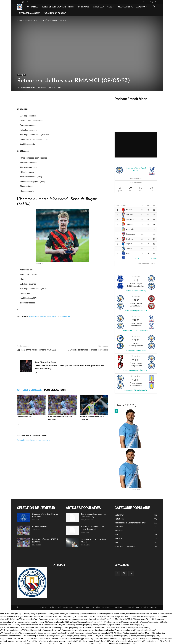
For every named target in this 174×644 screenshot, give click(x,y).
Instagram (53, 316)
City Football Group (29, 13)
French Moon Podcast (55, 13)
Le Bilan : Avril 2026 (24, 417)
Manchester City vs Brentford (136, 310)
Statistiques (29, 20)
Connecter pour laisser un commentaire (33, 440)
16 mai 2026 (136, 336)
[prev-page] (19, 425)
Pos (117, 206)
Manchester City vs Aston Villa (136, 390)
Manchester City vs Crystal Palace (136, 330)
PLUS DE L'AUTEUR (55, 390)
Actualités (32, 7)
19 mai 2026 (136, 356)
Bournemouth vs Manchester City (136, 370)
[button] (154, 7)
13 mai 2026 (136, 316)
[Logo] (21, 7)
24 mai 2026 (136, 376)
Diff (148, 206)
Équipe (124, 206)
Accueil (19, 20)
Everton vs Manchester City (136, 291)
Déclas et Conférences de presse (58, 7)
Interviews (84, 7)
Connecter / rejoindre (150, 2)
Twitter (43, 316)
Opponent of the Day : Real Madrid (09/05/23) (36, 350)
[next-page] (23, 425)
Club (111, 7)
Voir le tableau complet (147, 263)
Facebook (34, 316)
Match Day (98, 7)
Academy (142, 7)
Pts (154, 206)
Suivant (154, 258)
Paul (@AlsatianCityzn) (28, 87)
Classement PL (125, 7)
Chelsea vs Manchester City (136, 350)
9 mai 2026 (136, 296)
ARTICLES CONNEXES (29, 390)
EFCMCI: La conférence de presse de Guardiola (88, 350)
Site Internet (65, 316)
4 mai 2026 (136, 276)
